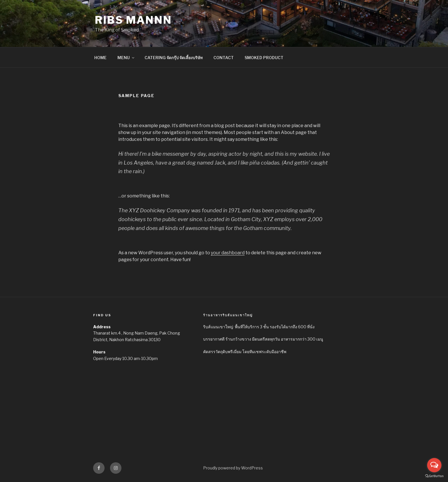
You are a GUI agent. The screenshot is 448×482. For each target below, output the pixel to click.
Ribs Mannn (133, 20)
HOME (100, 58)
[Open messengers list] (434, 465)
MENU (126, 58)
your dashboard (228, 253)
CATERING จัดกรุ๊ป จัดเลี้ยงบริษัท (174, 58)
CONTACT (224, 58)
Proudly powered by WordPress (233, 468)
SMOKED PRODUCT (264, 58)
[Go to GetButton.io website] (434, 476)
